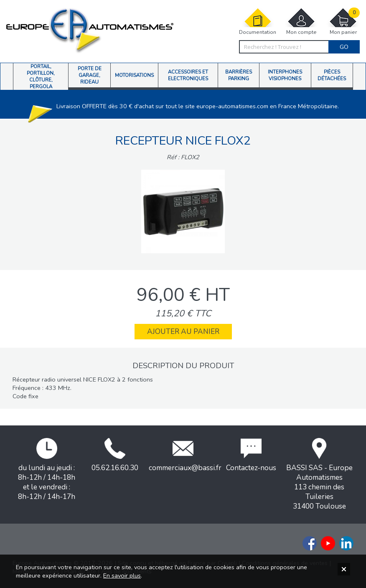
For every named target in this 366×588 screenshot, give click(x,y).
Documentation (258, 22)
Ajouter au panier (183, 332)
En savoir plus (122, 575)
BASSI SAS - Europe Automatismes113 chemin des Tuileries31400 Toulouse (319, 475)
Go (344, 47)
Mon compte (301, 22)
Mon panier (343, 22)
